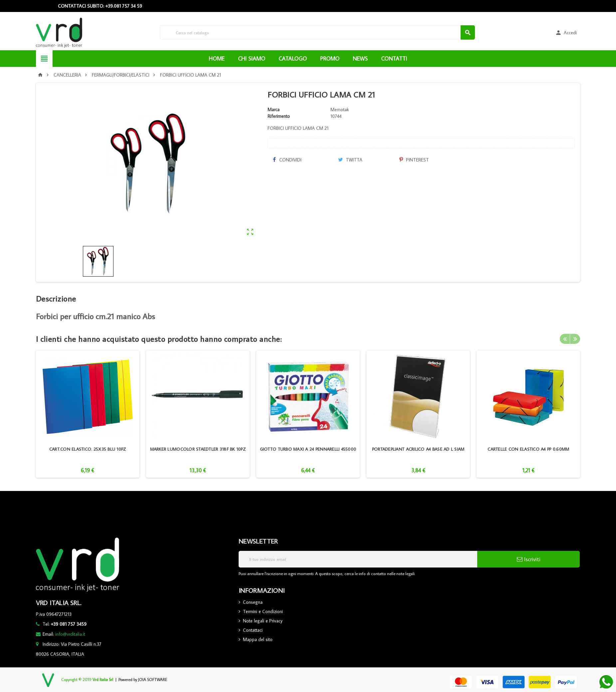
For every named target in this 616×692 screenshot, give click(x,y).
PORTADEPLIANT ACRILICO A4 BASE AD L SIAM (418, 449)
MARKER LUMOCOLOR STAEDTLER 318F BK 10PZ (198, 449)
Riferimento (279, 116)
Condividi (287, 160)
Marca (274, 110)
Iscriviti (529, 559)
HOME (217, 59)
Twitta (350, 160)
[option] (87, 414)
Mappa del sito (258, 639)
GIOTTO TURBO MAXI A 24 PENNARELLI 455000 (308, 449)
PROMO (330, 59)
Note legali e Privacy (263, 621)
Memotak (340, 110)
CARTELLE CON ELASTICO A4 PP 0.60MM (528, 449)
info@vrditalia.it (70, 634)
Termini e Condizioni (263, 611)
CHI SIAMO (252, 59)
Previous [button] (565, 339)
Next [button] (575, 339)
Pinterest (414, 160)
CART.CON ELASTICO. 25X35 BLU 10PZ (88, 449)
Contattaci (253, 630)
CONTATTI (394, 59)
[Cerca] (317, 32)
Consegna (253, 602)
